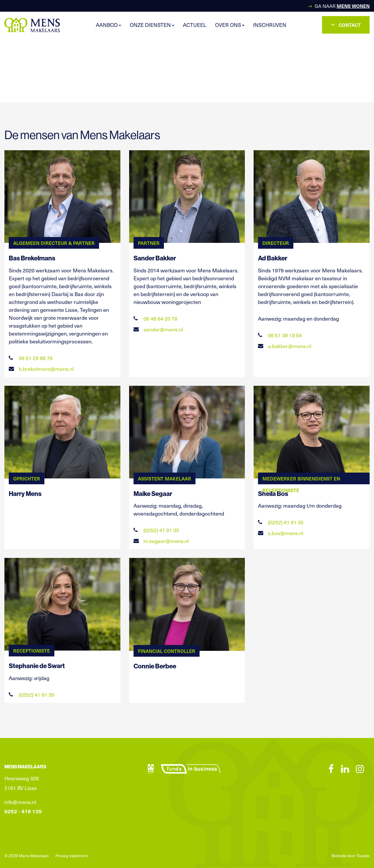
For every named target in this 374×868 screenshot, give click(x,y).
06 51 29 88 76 (31, 358)
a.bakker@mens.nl (285, 346)
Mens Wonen (353, 6)
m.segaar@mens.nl (161, 541)
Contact (346, 25)
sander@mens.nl (158, 329)
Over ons (230, 25)
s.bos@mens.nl (281, 533)
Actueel (195, 25)
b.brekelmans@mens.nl (41, 369)
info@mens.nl (20, 802)
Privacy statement (72, 856)
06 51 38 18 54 (280, 335)
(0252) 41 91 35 (156, 530)
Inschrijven (270, 25)
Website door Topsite (350, 856)
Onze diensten (152, 25)
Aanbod (108, 25)
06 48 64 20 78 (155, 318)
